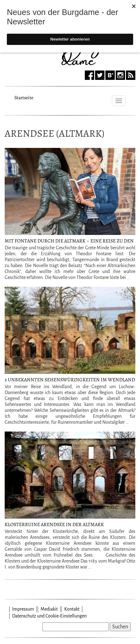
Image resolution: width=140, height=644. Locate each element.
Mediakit (49, 609)
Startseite (24, 97)
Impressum (23, 609)
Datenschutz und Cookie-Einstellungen (49, 616)
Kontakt (72, 609)
